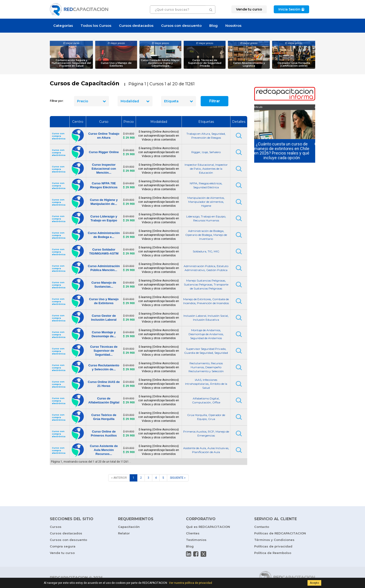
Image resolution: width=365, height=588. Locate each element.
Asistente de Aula (195, 448)
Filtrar (215, 101)
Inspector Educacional (199, 165)
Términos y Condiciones (274, 540)
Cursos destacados (136, 26)
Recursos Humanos (206, 220)
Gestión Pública (217, 270)
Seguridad (218, 134)
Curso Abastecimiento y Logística (249, 64)
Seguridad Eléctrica (206, 187)
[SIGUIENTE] (178, 478)
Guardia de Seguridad (199, 353)
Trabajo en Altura (198, 134)
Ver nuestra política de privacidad (191, 583)
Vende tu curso (62, 553)
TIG (210, 251)
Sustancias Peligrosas (198, 284)
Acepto (314, 583)
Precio (91, 101)
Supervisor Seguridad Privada (206, 349)
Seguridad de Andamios (206, 338)
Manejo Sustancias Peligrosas (206, 280)
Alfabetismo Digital (206, 398)
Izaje (205, 152)
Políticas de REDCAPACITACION (280, 533)
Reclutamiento (199, 363)
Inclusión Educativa (206, 320)
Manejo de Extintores (197, 299)
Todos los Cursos (96, 26)
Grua (212, 419)
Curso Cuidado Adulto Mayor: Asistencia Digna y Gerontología (160, 63)
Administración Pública (199, 266)
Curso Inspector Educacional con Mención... (104, 169)
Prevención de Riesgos (206, 138)
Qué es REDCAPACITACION (208, 527)
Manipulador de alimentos (206, 202)
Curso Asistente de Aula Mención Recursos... (104, 450)
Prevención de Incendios (213, 303)
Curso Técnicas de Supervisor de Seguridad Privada (205, 63)
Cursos (56, 527)
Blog (213, 26)
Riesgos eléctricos (210, 183)
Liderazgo (193, 216)
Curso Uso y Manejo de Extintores (116, 64)
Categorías (63, 26)
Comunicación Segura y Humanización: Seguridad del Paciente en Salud (71, 63)
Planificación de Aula (206, 452)
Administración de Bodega (206, 231)
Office (216, 402)
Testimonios (196, 540)
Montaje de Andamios (206, 330)
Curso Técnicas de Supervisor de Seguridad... (104, 351)
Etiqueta (179, 101)
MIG (216, 251)
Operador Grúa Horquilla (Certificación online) (294, 64)
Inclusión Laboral (195, 316)
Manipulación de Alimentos (206, 198)
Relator (124, 533)
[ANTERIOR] (119, 478)
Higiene (206, 206)
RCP (211, 432)
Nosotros (233, 26)
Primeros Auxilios (195, 432)
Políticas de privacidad (273, 546)
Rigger (196, 152)
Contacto (262, 527)
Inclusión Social (218, 316)
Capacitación (129, 527)
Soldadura (199, 251)
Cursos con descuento (181, 26)
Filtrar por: (57, 101)
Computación (201, 402)
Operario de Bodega (199, 235)
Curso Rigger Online (104, 152)
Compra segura (63, 546)
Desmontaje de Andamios (206, 334)
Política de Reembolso (273, 553)
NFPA (194, 183)
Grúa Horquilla (197, 415)
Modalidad (135, 101)
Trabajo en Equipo (213, 216)
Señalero (215, 152)
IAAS (198, 380)
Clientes (193, 533)
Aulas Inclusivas (218, 448)
